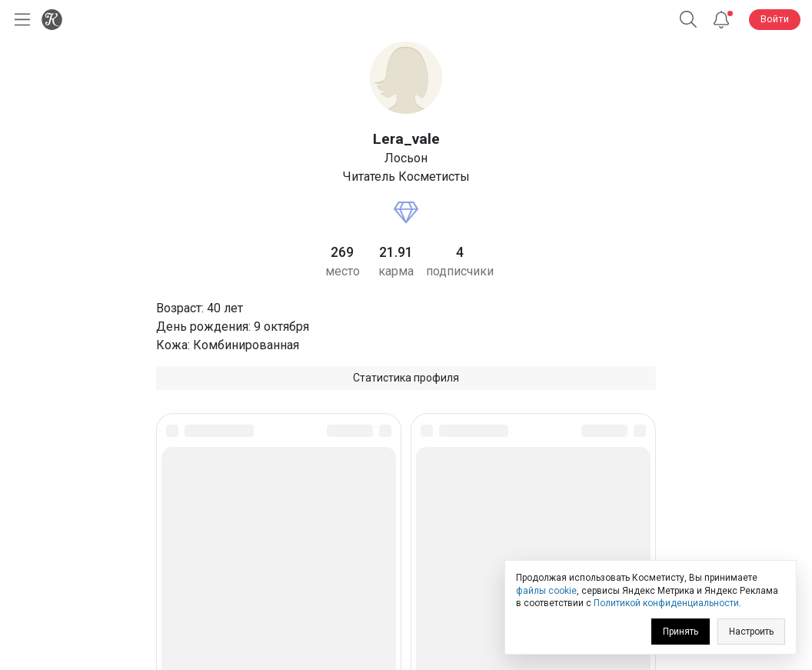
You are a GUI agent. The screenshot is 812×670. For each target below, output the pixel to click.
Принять (681, 632)
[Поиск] (688, 20)
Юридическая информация (406, 550)
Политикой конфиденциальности (666, 603)
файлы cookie (546, 591)
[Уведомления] (721, 20)
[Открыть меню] (19, 20)
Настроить (751, 632)
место (343, 271)
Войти (775, 19)
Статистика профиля (406, 378)
